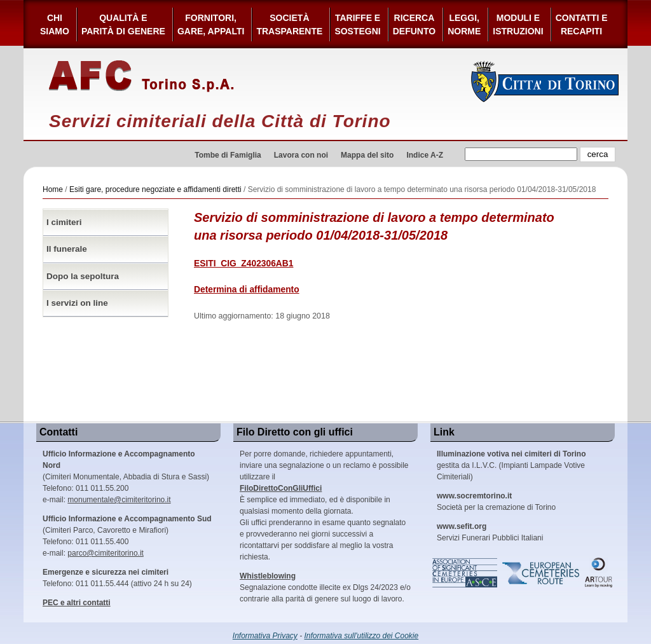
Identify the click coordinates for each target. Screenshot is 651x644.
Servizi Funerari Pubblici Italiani (490, 532)
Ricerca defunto (414, 24)
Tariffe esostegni (357, 24)
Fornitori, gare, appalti (211, 24)
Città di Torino (545, 81)
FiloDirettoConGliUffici (281, 488)
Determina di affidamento (247, 290)
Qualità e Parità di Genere (123, 24)
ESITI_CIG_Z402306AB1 (243, 264)
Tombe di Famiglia (228, 155)
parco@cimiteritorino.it (106, 553)
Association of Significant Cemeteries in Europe (465, 573)
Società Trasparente (289, 24)
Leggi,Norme (464, 24)
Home (53, 189)
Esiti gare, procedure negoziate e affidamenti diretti (155, 189)
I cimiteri (64, 222)
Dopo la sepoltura (83, 276)
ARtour (599, 573)
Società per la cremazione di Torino (496, 502)
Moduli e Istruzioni (518, 24)
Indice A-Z (425, 155)
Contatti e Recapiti (582, 24)
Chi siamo (55, 24)
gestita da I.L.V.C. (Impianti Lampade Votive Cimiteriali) (511, 465)
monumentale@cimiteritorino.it (119, 500)
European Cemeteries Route (542, 573)
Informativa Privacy (265, 636)
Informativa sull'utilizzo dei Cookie (362, 636)
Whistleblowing (268, 576)
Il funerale (67, 249)
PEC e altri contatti (77, 603)
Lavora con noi (301, 155)
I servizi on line (77, 303)
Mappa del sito (367, 155)
